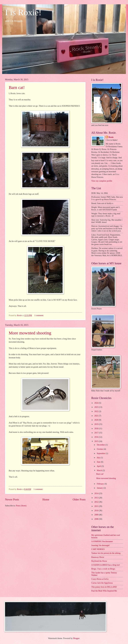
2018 (97, 429)
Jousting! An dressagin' (101, 545)
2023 (97, 407)
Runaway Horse (98, 557)
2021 (97, 416)
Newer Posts (12, 499)
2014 (97, 493)
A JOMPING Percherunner (102, 541)
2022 (97, 411)
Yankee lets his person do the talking (106, 553)
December (101, 445)
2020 (97, 420)
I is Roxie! (23, 12)
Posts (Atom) (21, 506)
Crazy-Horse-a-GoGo (100, 579)
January (100, 488)
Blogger (76, 638)
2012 (97, 502)
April (99, 466)
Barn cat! (17, 87)
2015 (97, 441)
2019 (97, 424)
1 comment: (39, 315)
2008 (97, 519)
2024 (97, 403)
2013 (97, 498)
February (101, 484)
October (100, 449)
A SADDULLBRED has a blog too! (106, 565)
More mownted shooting (30, 333)
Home (46, 499)
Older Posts (79, 499)
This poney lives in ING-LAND (104, 587)
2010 (97, 511)
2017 (97, 433)
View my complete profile (102, 181)
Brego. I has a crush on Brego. (103, 569)
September (101, 453)
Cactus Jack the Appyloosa (102, 583)
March (100, 470)
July (99, 458)
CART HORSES (98, 549)
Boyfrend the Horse (99, 561)
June (99, 462)
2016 (97, 437)
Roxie (111, 137)
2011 (97, 506)
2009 (97, 515)
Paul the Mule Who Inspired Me (104, 591)
